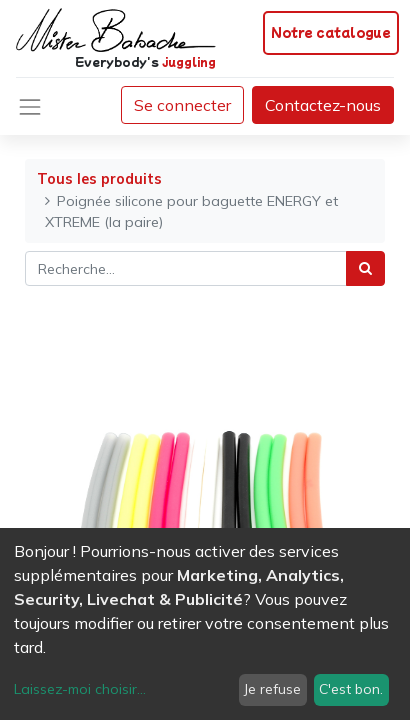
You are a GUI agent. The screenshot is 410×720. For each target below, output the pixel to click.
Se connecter (182, 105)
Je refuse (272, 689)
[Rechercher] (365, 268)
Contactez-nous (323, 105)
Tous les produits (99, 179)
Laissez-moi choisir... (80, 689)
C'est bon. (351, 689)
